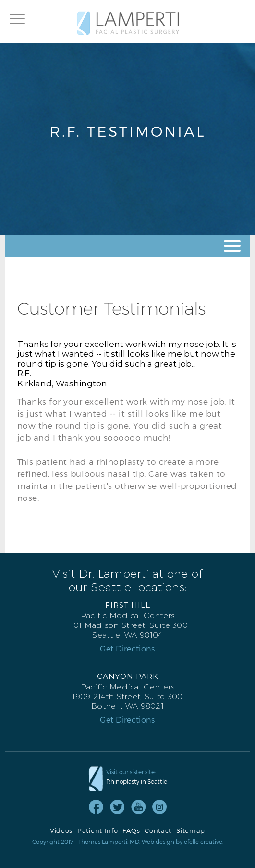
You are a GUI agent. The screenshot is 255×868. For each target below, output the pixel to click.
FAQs (131, 831)
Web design (158, 842)
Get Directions (127, 649)
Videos (61, 831)
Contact (158, 831)
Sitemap (191, 831)
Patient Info (97, 831)
